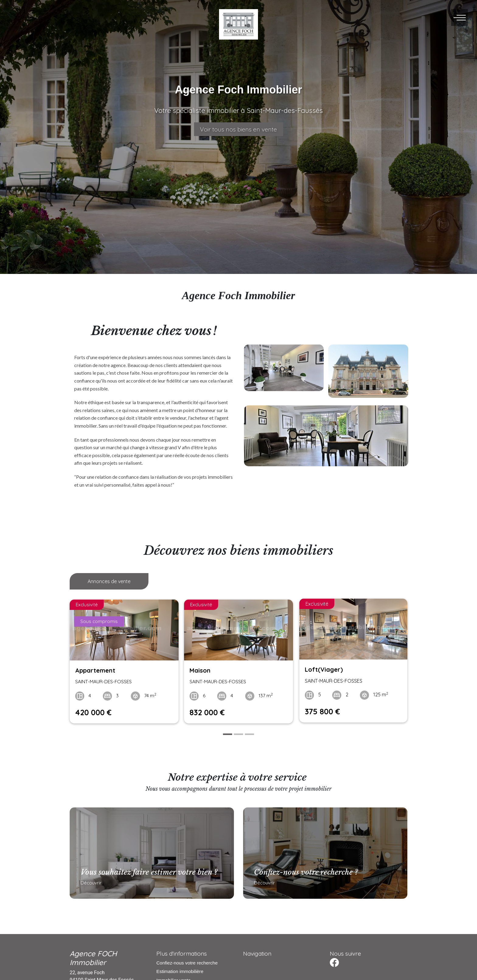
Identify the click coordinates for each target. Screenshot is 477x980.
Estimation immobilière (180, 970)
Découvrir (89, 884)
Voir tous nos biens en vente (238, 129)
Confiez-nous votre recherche (187, 961)
